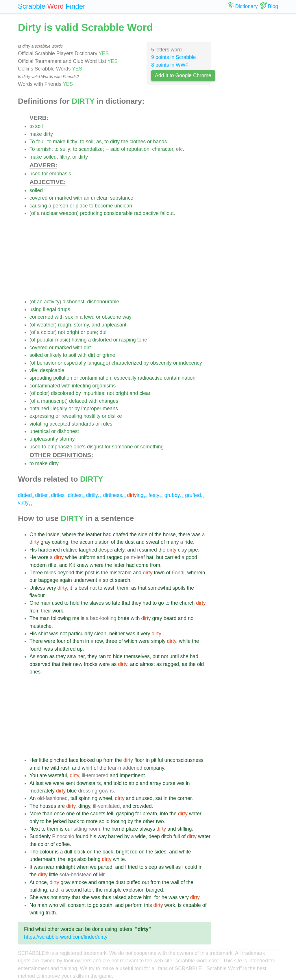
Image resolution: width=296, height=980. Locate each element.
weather (46, 325)
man (45, 603)
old (200, 664)
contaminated (45, 386)
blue (72, 791)
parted (105, 867)
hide (118, 656)
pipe (193, 550)
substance (122, 198)
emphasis (60, 174)
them (123, 588)
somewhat (160, 588)
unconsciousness (184, 760)
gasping (125, 814)
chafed (121, 534)
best (83, 588)
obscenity (161, 363)
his (93, 836)
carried (173, 557)
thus (106, 897)
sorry (65, 897)
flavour (37, 595)
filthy (72, 142)
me (76, 618)
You (34, 775)
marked (63, 198)
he (164, 897)
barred (115, 836)
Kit (72, 565)
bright (73, 332)
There (36, 641)
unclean (100, 198)
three (111, 641)
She (34, 897)
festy (156, 495)
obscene (111, 317)
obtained (39, 409)
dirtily (94, 495)
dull (104, 332)
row (99, 641)
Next (35, 829)
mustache (40, 626)
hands (160, 142)
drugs (64, 309)
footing (119, 821)
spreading (41, 378)
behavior (47, 363)
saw (72, 656)
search (122, 580)
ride (189, 542)
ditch (167, 836)
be (49, 821)
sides (160, 852)
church (187, 603)
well (170, 867)
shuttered (65, 649)
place (82, 206)
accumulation (95, 542)
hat (150, 557)
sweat (153, 542)
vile (33, 370)
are (43, 775)
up (80, 649)
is (98, 573)
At (32, 783)
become (104, 206)
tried (133, 867)
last (40, 783)
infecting (82, 386)
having (79, 340)
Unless (37, 588)
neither (117, 634)
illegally (59, 409)
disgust (95, 447)
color (42, 393)
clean (100, 634)
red (134, 852)
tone (142, 340)
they (136, 603)
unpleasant (114, 325)
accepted (60, 424)
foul (40, 142)
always (147, 829)
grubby (174, 495)
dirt (87, 348)
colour (48, 332)
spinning (88, 798)
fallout (167, 213)
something (152, 447)
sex (69, 317)
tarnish (44, 149)
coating (60, 542)
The (34, 618)
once (59, 814)
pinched (58, 760)
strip (133, 783)
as (99, 142)
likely (56, 355)
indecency (190, 363)
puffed (134, 882)
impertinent (132, 775)
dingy (84, 806)
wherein (196, 573)
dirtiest (76, 495)
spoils (179, 588)
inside (53, 534)
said (115, 149)
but (160, 557)
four (61, 641)
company (154, 768)
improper (91, 409)
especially (75, 363)
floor (139, 760)
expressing (42, 416)
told (118, 783)
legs (71, 859)
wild (55, 768)
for (45, 174)
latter (119, 565)
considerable (118, 213)
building (38, 890)
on (90, 852)
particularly (81, 634)
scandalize (91, 149)
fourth (36, 649)
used (35, 174)
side (143, 534)
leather (94, 534)
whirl (87, 768)
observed (40, 664)
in (77, 317)
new (78, 664)
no (191, 618)
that (142, 588)
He (33, 557)
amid (35, 768)
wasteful (58, 775)
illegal (50, 309)
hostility (92, 416)
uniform (87, 557)
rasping (127, 340)
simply (158, 641)
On (33, 534)
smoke (79, 882)
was (196, 534)
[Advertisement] (120, 257)
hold (75, 603)
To (32, 142)
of (123, 149)
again (66, 580)
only (34, 821)
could (191, 867)
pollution (63, 378)
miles (50, 573)
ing (137, 495)
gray (45, 542)
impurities (93, 393)
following (61, 618)
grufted (195, 495)
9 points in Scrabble (174, 57)
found (82, 836)
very (51, 588)
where (69, 534)
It (31, 867)
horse (169, 534)
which (131, 641)
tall (74, 798)
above (135, 897)
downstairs (88, 783)
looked (87, 760)
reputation (138, 149)
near (49, 867)
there (184, 534)
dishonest (73, 302)
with (78, 198)
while (185, 641)
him (147, 897)
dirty (48, 134)
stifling (185, 829)
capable (192, 905)
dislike (115, 416)
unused (144, 798)
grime (109, 355)
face (74, 760)
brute (123, 618)
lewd (89, 317)
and (96, 325)
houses (48, 806)
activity (52, 302)
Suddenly (40, 836)
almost (147, 664)
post (90, 573)
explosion (134, 890)
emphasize (60, 447)
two (160, 821)
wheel (106, 798)
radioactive (146, 213)
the (125, 142)
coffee (63, 844)
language (98, 363)
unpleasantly (44, 439)
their (46, 611)
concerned (41, 317)
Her (34, 760)
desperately (112, 550)
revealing (72, 416)
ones (35, 672)
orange (106, 882)
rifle (52, 565)
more (92, 821)
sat (159, 798)
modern (38, 565)
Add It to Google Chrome (183, 75)
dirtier (42, 495)
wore (43, 557)
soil (39, 126)
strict (108, 580)
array (156, 783)
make (36, 134)
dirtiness (114, 495)
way (127, 317)
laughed (88, 550)
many (172, 542)
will (63, 905)
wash (110, 588)
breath (150, 814)
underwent (85, 580)
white (71, 557)
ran (102, 656)
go (161, 603)
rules (107, 424)
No (33, 905)
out (145, 882)
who (53, 905)
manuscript (53, 401)
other (149, 821)
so (108, 603)
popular (45, 340)
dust (130, 542)
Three (36, 573)
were (50, 641)
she (184, 656)
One (34, 603)
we (48, 783)
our (33, 580)
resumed (147, 550)
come (142, 565)
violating (39, 424)
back (74, 821)
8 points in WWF (170, 65)
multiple (113, 890)
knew (82, 565)
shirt (43, 634)
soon (42, 656)
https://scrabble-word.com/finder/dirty (66, 937)
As (33, 656)
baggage (48, 580)
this (79, 573)
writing (37, 913)
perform (134, 905)
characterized (127, 363)
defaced (78, 401)
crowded (142, 806)
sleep (151, 867)
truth (51, 913)
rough (65, 325)
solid (104, 821)
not (62, 332)
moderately (42, 791)
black (80, 852)
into (164, 814)
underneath (42, 859)
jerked (60, 821)
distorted (102, 340)
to (32, 126)
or (149, 142)
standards (83, 424)
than (47, 814)
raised (120, 897)
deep (154, 836)
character (163, 149)
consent (77, 905)
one (70, 814)
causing (38, 206)
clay (182, 550)
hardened (49, 550)
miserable (121, 573)
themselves (137, 656)
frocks (91, 664)
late (116, 603)
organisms (104, 386)
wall (175, 882)
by (146, 363)
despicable (52, 370)
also (82, 859)
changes (109, 401)
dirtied (26, 495)
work (58, 611)
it (71, 588)
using (36, 309)
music (62, 340)
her (81, 656)
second (74, 890)
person (60, 206)
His (33, 550)
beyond (66, 573)
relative (70, 550)
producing (91, 213)
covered (39, 198)
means (110, 409)
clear (145, 393)
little (44, 760)
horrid (118, 829)
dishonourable (103, 302)
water (195, 814)
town (159, 573)
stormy (81, 325)
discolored (62, 393)
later (88, 890)
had (107, 534)
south (106, 905)
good (192, 557)
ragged (115, 557)
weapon (68, 213)
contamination (95, 378)
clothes (138, 142)
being (94, 859)
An (33, 798)
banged (155, 890)
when (82, 867)
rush (66, 768)
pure (92, 332)
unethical (40, 431)
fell (110, 814)
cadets (98, 814)
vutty (25, 503)
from (155, 565)
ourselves (174, 783)
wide (140, 836)
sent (70, 783)
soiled (50, 157)
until (174, 656)
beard (170, 618)
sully (65, 149)
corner (185, 798)
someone (122, 447)
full (177, 836)
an (87, 198)
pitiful (157, 760)
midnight (65, 867)
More (35, 814)
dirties (59, 495)
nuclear (49, 213)
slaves (97, 603)
